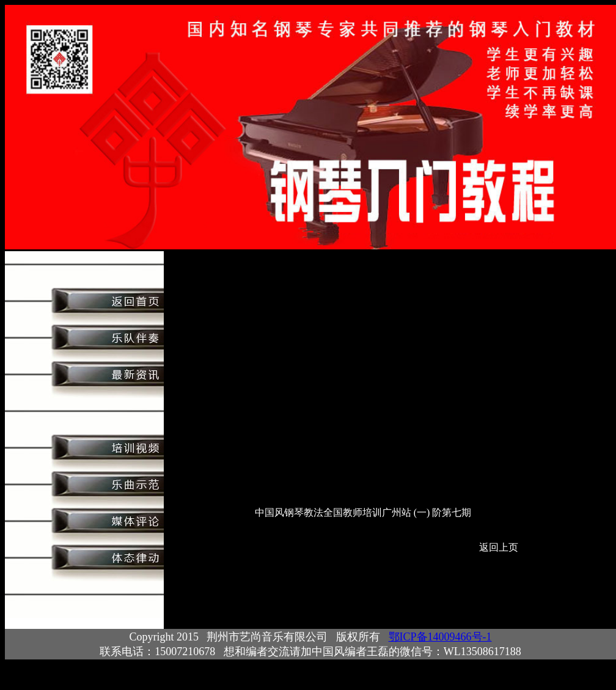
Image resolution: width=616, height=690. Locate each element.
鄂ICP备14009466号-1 (440, 637)
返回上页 (499, 547)
